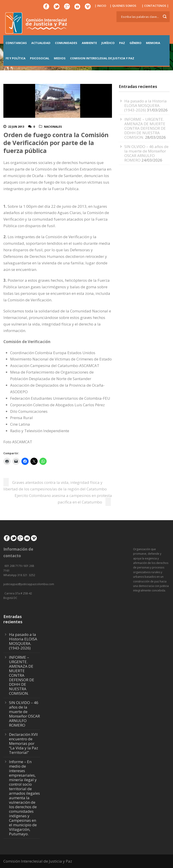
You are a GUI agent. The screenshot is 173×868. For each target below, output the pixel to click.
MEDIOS (60, 58)
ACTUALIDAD (41, 43)
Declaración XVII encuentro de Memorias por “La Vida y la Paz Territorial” (24, 743)
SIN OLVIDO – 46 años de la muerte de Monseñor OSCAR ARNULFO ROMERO (146, 153)
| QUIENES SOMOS (123, 6)
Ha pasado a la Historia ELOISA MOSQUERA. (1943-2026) (146, 105)
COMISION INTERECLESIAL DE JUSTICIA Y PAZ (102, 58)
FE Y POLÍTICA (16, 58)
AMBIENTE (89, 43)
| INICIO (100, 6)
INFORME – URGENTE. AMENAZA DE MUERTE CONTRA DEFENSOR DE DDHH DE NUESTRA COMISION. (145, 128)
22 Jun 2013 (16, 127)
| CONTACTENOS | (155, 6)
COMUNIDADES (66, 43)
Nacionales (53, 127)
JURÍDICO (108, 43)
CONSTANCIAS (16, 43)
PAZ (122, 43)
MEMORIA (153, 43)
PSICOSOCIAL (40, 58)
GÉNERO (135, 43)
